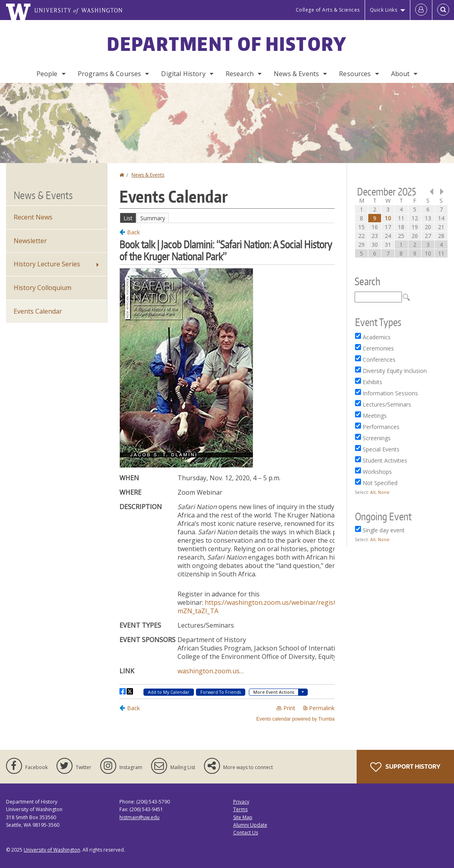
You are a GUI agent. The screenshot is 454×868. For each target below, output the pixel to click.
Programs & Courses (110, 74)
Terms (240, 809)
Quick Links (384, 10)
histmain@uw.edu (139, 817)
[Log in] (421, 10)
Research (240, 74)
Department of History (227, 44)
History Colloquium (42, 288)
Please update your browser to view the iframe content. (227, 218)
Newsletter (30, 241)
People (47, 74)
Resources (355, 74)
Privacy (241, 802)
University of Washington (52, 850)
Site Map (243, 817)
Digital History (183, 74)
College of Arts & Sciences (328, 10)
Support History (405, 767)
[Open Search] (443, 10)
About (401, 74)
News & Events (296, 74)
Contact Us (246, 833)
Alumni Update (250, 825)
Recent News (33, 217)
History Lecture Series (47, 264)
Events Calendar (38, 311)
